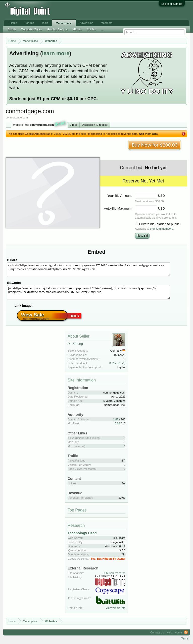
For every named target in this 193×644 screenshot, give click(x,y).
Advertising (86, 23)
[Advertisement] (83, 11)
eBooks (77, 29)
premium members (162, 229)
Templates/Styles (32, 29)
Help (169, 632)
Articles (91, 29)
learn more (56, 53)
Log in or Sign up (172, 4)
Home (13, 23)
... (102, 29)
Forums (29, 23)
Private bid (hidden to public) (160, 224)
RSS (186, 632)
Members (107, 23)
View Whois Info (115, 608)
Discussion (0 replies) (95, 125)
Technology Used (82, 533)
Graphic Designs (57, 29)
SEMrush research (114, 573)
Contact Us (157, 632)
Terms (185, 638)
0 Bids (74, 125)
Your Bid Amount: (120, 196)
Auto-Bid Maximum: (118, 208)
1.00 (116, 419)
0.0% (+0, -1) (117, 363)
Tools (45, 23)
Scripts (12, 29)
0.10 (117, 423)
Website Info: (40, 124)
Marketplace (64, 23)
